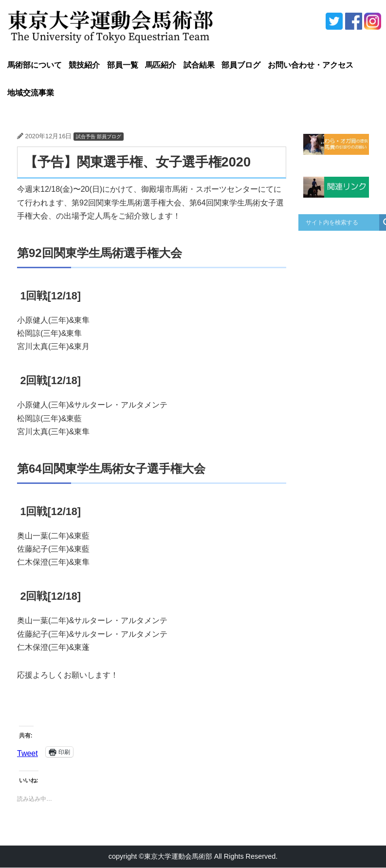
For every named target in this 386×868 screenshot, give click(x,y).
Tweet (28, 752)
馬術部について (35, 65)
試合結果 (199, 65)
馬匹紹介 (161, 65)
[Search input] (341, 222)
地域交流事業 (31, 93)
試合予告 (86, 137)
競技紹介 (84, 65)
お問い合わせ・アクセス (311, 65)
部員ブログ (241, 65)
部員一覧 (123, 65)
